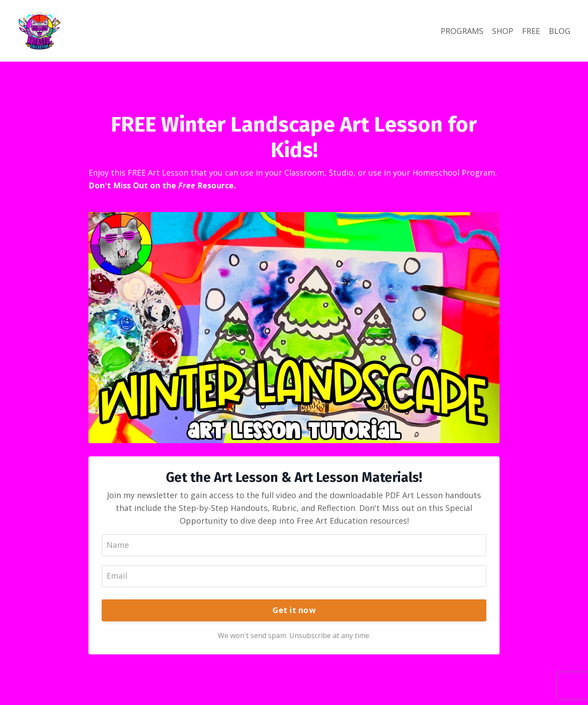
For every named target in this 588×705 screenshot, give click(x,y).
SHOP (503, 31)
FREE (531, 31)
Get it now (294, 610)
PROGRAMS (462, 31)
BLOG (560, 31)
